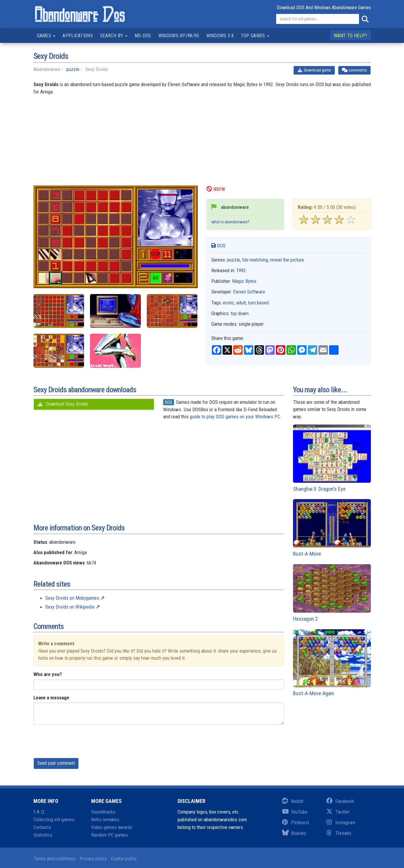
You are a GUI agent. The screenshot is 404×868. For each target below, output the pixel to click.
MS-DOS (143, 36)
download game (314, 70)
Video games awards (112, 827)
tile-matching (255, 260)
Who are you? (48, 674)
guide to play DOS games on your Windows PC (235, 417)
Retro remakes (105, 819)
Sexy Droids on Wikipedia (70, 607)
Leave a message (51, 698)
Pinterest (296, 822)
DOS (218, 246)
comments (354, 70)
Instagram (341, 822)
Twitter (338, 812)
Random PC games (110, 835)
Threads (339, 833)
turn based (258, 303)
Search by (114, 36)
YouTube (295, 812)
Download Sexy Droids (63, 404)
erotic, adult (234, 303)
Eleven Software (249, 292)
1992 (241, 270)
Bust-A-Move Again (332, 663)
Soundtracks (103, 812)
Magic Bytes (244, 281)
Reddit (293, 801)
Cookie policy (124, 859)
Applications (78, 36)
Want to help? (351, 36)
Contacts (42, 827)
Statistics (43, 835)
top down (240, 313)
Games (46, 36)
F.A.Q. (40, 812)
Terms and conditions (54, 859)
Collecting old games (54, 819)
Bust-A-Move (332, 528)
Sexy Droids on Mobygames (72, 598)
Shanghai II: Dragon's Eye (332, 458)
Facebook (340, 801)
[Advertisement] (202, 144)
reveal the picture (287, 260)
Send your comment (56, 763)
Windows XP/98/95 (179, 36)
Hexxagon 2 (332, 593)
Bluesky (294, 833)
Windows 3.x (220, 36)
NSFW (216, 189)
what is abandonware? (230, 222)
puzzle (73, 69)
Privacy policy (93, 859)
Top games (255, 36)
